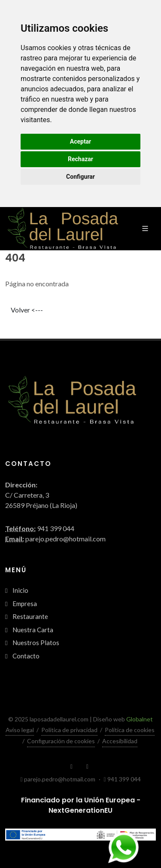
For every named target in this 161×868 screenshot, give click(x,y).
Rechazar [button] (80, 159)
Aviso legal (20, 730)
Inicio (20, 590)
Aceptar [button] (81, 141)
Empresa (25, 604)
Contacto (26, 656)
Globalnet (140, 719)
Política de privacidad (69, 730)
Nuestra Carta (33, 630)
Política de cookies (130, 730)
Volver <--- (27, 310)
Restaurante (30, 616)
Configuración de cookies (61, 741)
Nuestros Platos (36, 643)
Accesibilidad (120, 741)
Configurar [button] (80, 177)
